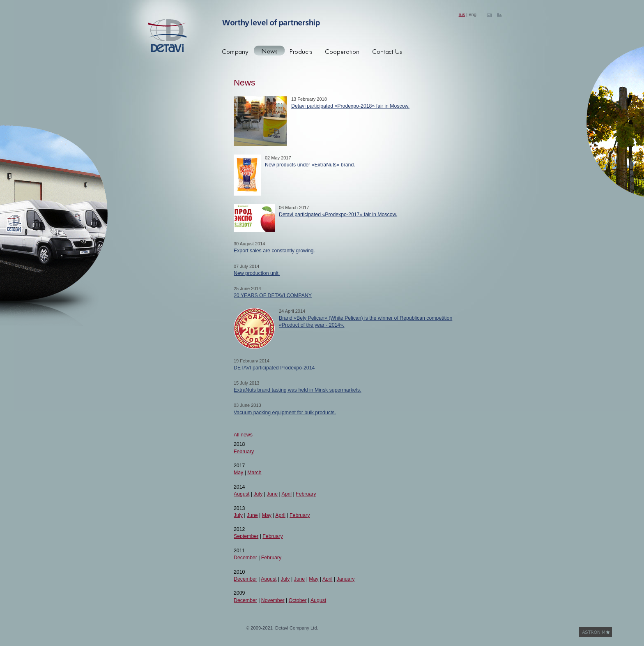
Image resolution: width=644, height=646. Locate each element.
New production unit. (257, 273)
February (244, 452)
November (273, 600)
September (246, 536)
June (272, 494)
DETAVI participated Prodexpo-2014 (274, 368)
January (346, 579)
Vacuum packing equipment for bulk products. (285, 413)
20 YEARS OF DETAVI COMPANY (273, 295)
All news (243, 435)
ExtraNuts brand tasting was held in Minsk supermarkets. (298, 390)
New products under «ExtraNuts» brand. (310, 165)
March (254, 473)
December (245, 558)
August (241, 494)
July (258, 494)
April (286, 494)
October (298, 600)
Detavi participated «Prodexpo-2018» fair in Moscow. (350, 106)
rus (462, 14)
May (238, 473)
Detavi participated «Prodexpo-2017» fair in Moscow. (338, 215)
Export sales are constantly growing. (274, 251)
